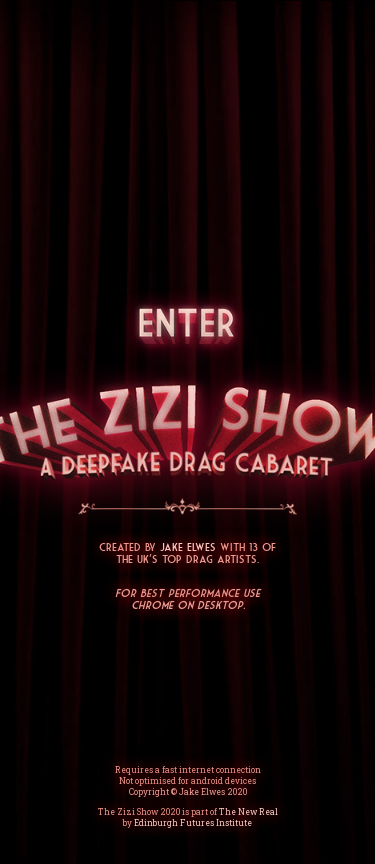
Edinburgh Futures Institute (193, 822)
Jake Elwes (188, 547)
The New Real (248, 811)
